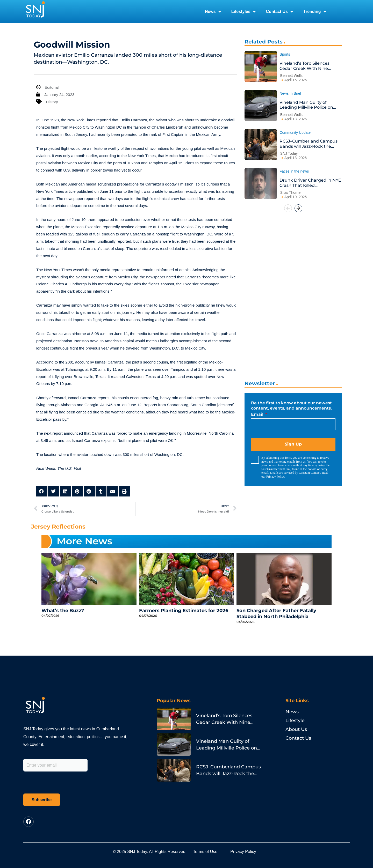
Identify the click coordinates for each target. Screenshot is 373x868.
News (213, 12)
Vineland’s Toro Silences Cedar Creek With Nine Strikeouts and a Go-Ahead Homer (308, 66)
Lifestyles (243, 12)
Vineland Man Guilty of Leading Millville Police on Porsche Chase (306, 105)
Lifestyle (295, 721)
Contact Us (279, 12)
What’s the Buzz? (63, 611)
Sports (285, 54)
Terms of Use (205, 852)
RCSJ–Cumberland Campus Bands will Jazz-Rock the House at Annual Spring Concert (309, 144)
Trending (315, 12)
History (52, 102)
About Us (296, 729)
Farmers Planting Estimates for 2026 (184, 611)
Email (258, 414)
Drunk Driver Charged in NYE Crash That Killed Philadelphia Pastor (310, 183)
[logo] (35, 12)
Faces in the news (294, 171)
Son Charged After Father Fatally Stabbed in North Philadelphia (276, 614)
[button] (42, 491)
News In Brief (290, 93)
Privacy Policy (275, 477)
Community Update (295, 132)
